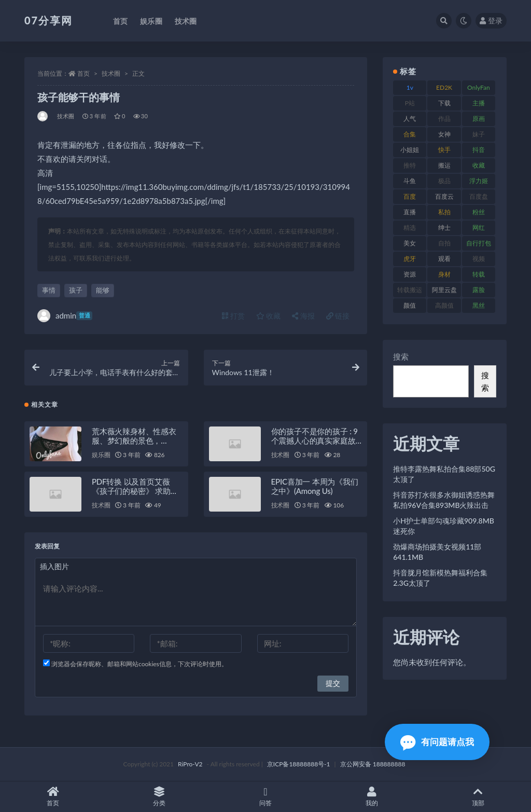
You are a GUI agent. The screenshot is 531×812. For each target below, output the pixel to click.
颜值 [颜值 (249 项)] (410, 305)
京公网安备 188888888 (373, 764)
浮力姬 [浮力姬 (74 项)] (479, 181)
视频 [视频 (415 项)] (479, 259)
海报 (303, 316)
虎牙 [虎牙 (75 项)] (410, 259)
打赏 (233, 316)
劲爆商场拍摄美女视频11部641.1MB (437, 552)
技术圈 (111, 73)
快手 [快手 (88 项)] (444, 150)
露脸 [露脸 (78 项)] (479, 290)
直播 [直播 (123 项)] (410, 212)
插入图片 (54, 566)
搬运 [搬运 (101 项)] (444, 165)
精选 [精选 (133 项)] (410, 228)
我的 (372, 797)
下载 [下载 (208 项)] (444, 103)
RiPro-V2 (190, 764)
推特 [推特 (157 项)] (410, 165)
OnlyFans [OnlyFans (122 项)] (479, 89)
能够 (103, 290)
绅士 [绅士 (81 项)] (444, 228)
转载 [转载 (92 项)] (479, 274)
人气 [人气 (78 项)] (410, 119)
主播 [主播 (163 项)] (479, 103)
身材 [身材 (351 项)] (444, 274)
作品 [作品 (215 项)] (444, 119)
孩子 (76, 290)
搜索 (401, 356)
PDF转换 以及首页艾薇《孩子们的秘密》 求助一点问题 (135, 491)
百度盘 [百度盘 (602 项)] (479, 196)
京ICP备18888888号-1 (299, 764)
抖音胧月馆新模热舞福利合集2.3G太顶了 (440, 578)
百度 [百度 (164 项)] (410, 196)
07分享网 (48, 20)
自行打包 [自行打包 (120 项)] (479, 243)
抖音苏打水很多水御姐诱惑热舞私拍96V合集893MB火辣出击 (444, 500)
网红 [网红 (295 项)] (479, 228)
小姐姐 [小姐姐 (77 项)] (410, 150)
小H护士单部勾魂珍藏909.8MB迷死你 (444, 526)
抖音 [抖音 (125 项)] (479, 150)
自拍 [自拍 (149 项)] (444, 243)
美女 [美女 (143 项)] (410, 243)
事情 (49, 290)
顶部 (478, 797)
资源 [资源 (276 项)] (410, 274)
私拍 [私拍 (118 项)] (444, 212)
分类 (159, 797)
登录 (491, 20)
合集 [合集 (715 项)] (410, 134)
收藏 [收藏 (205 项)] (479, 165)
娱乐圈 (101, 455)
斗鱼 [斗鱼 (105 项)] (410, 181)
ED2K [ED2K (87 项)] (444, 87)
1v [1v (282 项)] (410, 87)
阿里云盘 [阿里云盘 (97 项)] (444, 290)
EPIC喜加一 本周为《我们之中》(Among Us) (315, 486)
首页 (83, 73)
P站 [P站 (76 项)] (410, 103)
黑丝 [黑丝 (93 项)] (479, 305)
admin (65, 316)
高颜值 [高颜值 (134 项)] (444, 305)
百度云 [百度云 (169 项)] (444, 196)
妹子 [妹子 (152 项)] (479, 134)
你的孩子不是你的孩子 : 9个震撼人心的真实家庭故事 (315, 441)
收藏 (269, 316)
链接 (338, 316)
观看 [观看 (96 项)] (444, 259)
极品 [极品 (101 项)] (444, 181)
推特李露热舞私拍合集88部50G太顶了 (444, 474)
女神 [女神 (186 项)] (444, 134)
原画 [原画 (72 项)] (479, 119)
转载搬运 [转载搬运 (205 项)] (410, 290)
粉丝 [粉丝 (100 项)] (479, 212)
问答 (266, 797)
